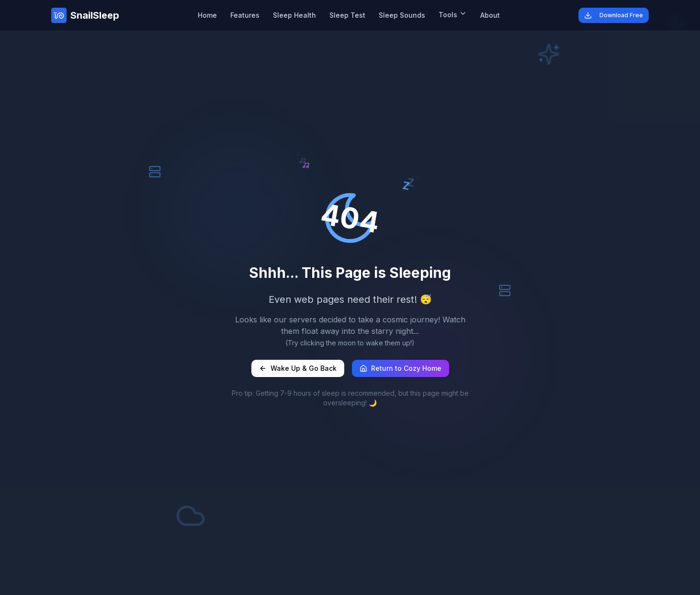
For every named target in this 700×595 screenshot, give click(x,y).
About (490, 15)
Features (245, 15)
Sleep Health (294, 15)
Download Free (614, 15)
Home (207, 15)
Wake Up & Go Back (298, 368)
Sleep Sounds (402, 15)
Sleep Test (347, 15)
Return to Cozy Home (401, 368)
